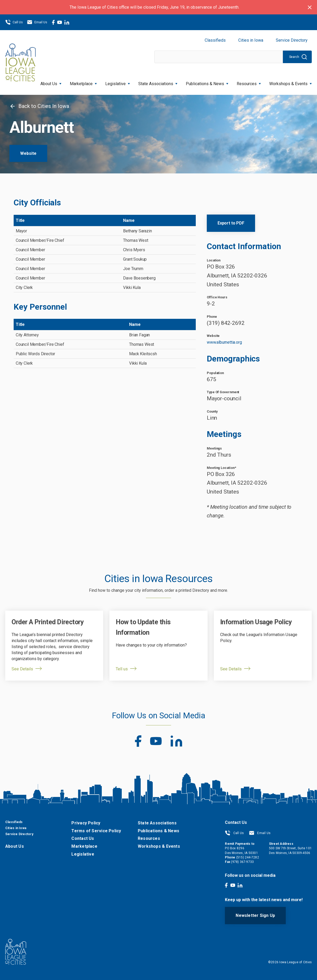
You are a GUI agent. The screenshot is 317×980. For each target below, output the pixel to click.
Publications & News (207, 82)
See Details (22, 669)
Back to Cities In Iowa (39, 106)
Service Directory (292, 40)
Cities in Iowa (251, 40)
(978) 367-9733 (242, 862)
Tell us (122, 669)
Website (28, 153)
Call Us (14, 22)
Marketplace (83, 82)
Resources (249, 82)
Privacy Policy (86, 823)
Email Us (37, 22)
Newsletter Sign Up (255, 915)
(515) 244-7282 (248, 857)
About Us (51, 82)
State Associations (158, 82)
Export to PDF (231, 223)
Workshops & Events (290, 82)
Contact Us (83, 838)
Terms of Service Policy (96, 831)
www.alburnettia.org (224, 342)
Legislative (118, 82)
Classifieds (215, 40)
